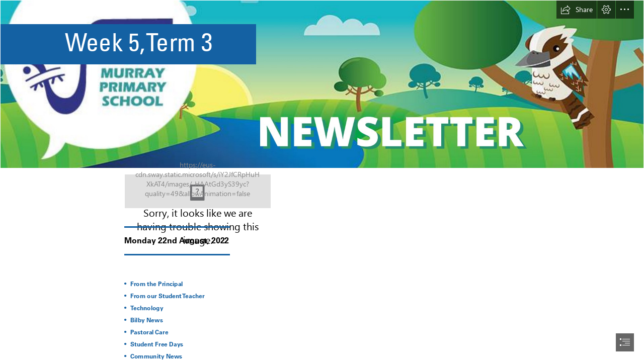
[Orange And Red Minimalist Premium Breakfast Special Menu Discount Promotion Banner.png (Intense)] (322, 84)
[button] (577, 10)
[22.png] (198, 191)
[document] (322, 181)
